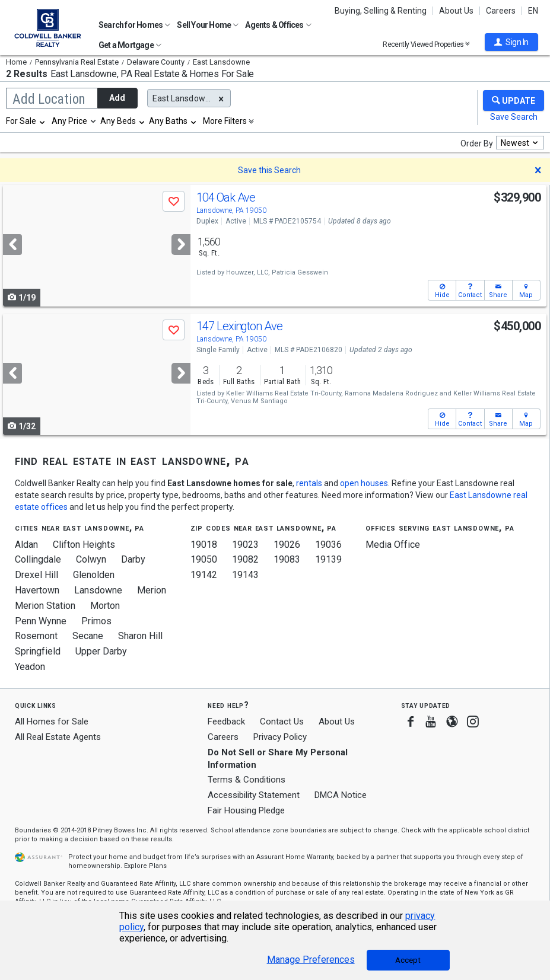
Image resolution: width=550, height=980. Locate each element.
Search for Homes (134, 25)
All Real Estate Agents (58, 737)
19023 (245, 545)
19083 (287, 559)
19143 (245, 575)
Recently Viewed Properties (426, 44)
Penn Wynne (41, 621)
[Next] (181, 245)
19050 (204, 559)
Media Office (393, 545)
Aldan (26, 545)
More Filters (225, 121)
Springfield (38, 651)
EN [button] (533, 11)
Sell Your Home (208, 25)
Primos (96, 621)
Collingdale (38, 559)
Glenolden (94, 575)
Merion (152, 590)
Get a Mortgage (130, 45)
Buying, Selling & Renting (381, 11)
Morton (105, 606)
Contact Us (282, 722)
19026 (287, 545)
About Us (456, 11)
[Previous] (12, 245)
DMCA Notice (341, 795)
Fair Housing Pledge (246, 810)
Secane (88, 636)
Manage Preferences (311, 960)
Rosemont (36, 636)
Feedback (226, 722)
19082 (245, 559)
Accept (408, 960)
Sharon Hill (140, 636)
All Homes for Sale (52, 722)
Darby (133, 559)
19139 (328, 559)
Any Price (69, 121)
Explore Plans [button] (145, 866)
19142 (204, 575)
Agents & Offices (278, 25)
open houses (364, 483)
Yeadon (30, 667)
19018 (204, 545)
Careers (501, 11)
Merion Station (45, 606)
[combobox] (26, 121)
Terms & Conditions (247, 780)
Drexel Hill (36, 575)
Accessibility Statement (254, 795)
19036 (328, 545)
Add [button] (117, 98)
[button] (511, 42)
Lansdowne (98, 590)
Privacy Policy (280, 737)
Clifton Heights (84, 545)
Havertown (37, 590)
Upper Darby (101, 651)
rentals (309, 483)
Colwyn (91, 559)
